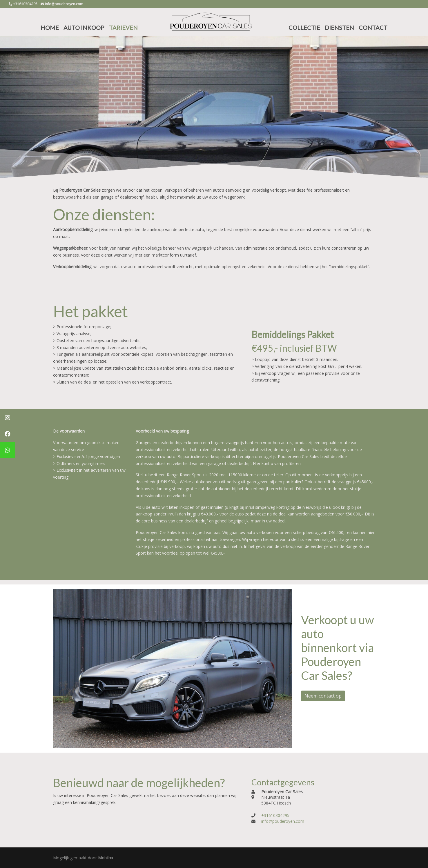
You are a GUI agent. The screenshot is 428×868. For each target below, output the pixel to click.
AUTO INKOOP (84, 28)
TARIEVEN (123, 28)
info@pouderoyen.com (283, 821)
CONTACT (373, 28)
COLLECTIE (304, 28)
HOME (50, 28)
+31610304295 (275, 815)
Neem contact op (323, 696)
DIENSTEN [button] (339, 28)
